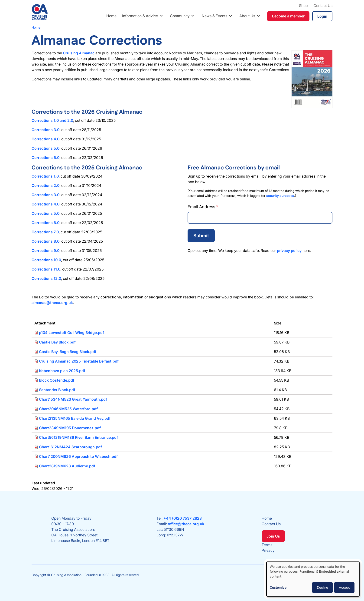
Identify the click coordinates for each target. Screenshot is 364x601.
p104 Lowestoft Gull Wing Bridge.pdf (71, 333)
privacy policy (289, 251)
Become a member (288, 16)
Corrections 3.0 (45, 130)
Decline (322, 587)
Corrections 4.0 (45, 139)
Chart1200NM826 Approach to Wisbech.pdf (78, 456)
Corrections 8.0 (45, 241)
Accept (344, 587)
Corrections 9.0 (45, 251)
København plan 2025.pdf (62, 371)
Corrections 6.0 (45, 158)
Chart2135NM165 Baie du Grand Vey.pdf (75, 418)
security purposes (280, 196)
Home (111, 16)
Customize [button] (278, 587)
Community (180, 16)
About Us (247, 16)
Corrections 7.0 (45, 232)
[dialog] (313, 579)
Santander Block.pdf (57, 390)
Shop (303, 6)
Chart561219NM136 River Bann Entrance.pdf (78, 437)
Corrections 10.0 (46, 260)
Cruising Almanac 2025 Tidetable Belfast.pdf (79, 361)
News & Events (214, 16)
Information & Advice (140, 16)
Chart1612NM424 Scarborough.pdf (70, 447)
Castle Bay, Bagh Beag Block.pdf (68, 352)
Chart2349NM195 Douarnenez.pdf (70, 428)
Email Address (201, 207)
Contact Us (323, 6)
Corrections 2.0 (45, 185)
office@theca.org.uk (186, 524)
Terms (267, 545)
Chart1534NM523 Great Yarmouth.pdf (73, 399)
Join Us (273, 536)
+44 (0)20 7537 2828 (183, 518)
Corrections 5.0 (45, 148)
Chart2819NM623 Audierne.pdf (67, 466)
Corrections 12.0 (46, 278)
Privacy (268, 550)
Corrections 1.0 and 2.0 (52, 120)
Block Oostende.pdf (57, 380)
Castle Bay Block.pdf (57, 342)
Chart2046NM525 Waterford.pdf (68, 409)
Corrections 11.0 (46, 269)
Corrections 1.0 (45, 176)
